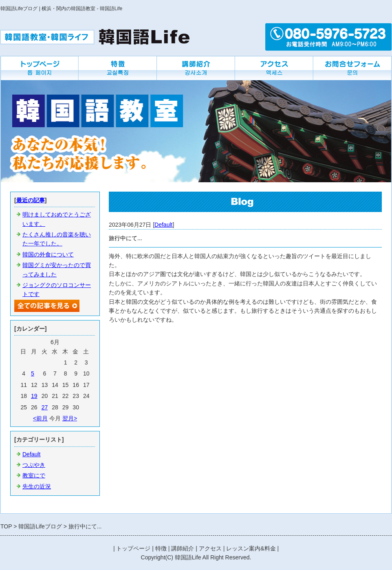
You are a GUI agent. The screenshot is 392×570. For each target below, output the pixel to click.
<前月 (40, 418)
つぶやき (34, 465)
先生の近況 (37, 486)
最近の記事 (31, 200)
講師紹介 (183, 548)
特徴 (161, 548)
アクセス (210, 548)
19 (34, 396)
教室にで (34, 475)
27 (45, 407)
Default (163, 225)
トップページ (133, 548)
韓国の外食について (48, 254)
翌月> (70, 418)
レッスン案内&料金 (251, 548)
